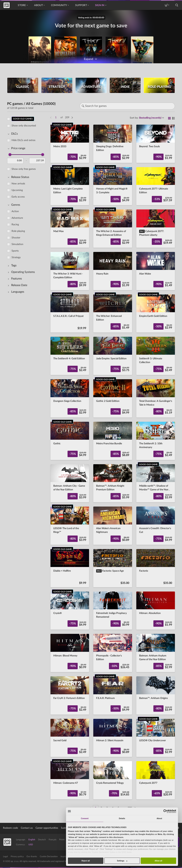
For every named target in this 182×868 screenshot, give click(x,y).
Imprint (64, 856)
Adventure (17, 218)
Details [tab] (122, 818)
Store (23, 5)
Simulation (17, 244)
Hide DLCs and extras (23, 140)
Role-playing (18, 231)
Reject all (86, 861)
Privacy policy (17, 856)
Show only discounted (24, 126)
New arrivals (18, 184)
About (39, 5)
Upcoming (17, 190)
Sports (15, 251)
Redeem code (10, 828)
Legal (5, 856)
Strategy (16, 257)
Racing (15, 225)
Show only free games (24, 169)
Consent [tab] (85, 818)
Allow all (158, 861)
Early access (18, 197)
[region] (27, 461)
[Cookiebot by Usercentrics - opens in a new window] (165, 811)
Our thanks (32, 856)
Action (15, 211)
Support (82, 5)
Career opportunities (47, 828)
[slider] (10, 155)
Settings (122, 861)
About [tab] (159, 818)
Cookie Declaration (49, 856)
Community (60, 5)
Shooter (16, 238)
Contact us (27, 828)
